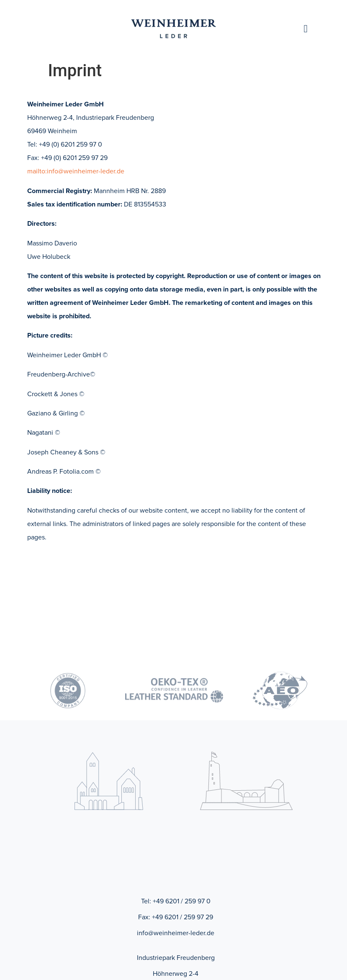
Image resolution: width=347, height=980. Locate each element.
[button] (306, 29)
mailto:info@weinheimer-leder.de (76, 171)
